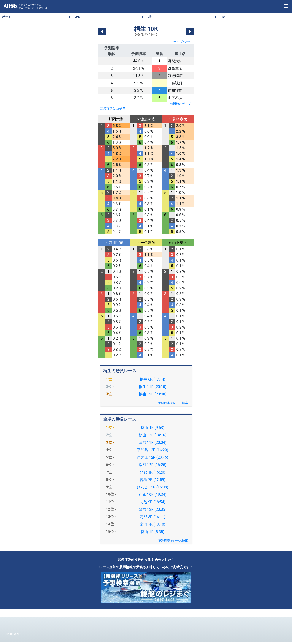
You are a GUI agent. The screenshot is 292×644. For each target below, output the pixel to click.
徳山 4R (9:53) (153, 430)
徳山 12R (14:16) (153, 437)
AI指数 (11, 6)
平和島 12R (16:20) (153, 452)
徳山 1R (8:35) (153, 534)
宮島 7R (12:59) (152, 482)
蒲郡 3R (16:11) (152, 519)
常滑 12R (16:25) (153, 467)
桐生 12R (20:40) (153, 396)
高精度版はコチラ (115, 111)
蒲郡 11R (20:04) (153, 445)
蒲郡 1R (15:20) (152, 474)
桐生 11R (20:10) (153, 389)
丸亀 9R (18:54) (152, 504)
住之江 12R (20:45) (153, 460)
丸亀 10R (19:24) (153, 497)
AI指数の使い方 (179, 105)
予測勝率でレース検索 (173, 405)
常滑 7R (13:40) (152, 527)
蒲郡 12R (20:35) (153, 512)
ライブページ (181, 42)
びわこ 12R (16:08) (153, 489)
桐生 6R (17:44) (152, 381)
